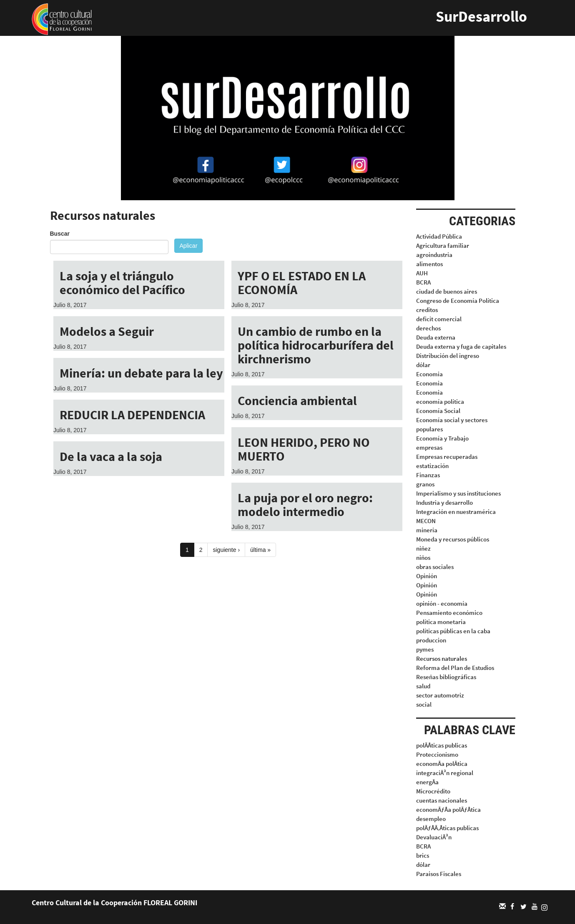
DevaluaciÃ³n (434, 837)
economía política (440, 402)
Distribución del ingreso (448, 356)
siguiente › (226, 550)
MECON (426, 521)
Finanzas (428, 475)
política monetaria (441, 622)
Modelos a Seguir (107, 331)
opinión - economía (442, 603)
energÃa (427, 782)
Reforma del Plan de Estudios (455, 668)
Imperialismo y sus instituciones (458, 493)
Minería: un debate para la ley (141, 373)
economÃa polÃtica (442, 764)
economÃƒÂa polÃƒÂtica (448, 809)
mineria (427, 530)
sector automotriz (440, 695)
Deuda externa (436, 337)
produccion (431, 640)
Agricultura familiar (443, 245)
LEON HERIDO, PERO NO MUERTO (304, 449)
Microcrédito (433, 791)
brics (423, 855)
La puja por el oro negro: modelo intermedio (305, 505)
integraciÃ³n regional (445, 773)
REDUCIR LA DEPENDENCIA (132, 415)
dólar (423, 365)
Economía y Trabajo (442, 438)
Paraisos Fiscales (439, 874)
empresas (429, 447)
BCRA (423, 282)
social (424, 704)
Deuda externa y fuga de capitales (461, 346)
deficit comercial (439, 319)
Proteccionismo (437, 754)
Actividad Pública (439, 236)
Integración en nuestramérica (456, 512)
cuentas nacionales (442, 800)
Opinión (427, 576)
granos (425, 484)
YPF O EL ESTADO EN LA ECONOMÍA (302, 283)
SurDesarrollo (481, 16)
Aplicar (189, 246)
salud (423, 686)
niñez (423, 548)
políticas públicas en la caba (453, 631)
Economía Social (438, 411)
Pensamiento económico (449, 613)
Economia (429, 374)
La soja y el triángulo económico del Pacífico (122, 283)
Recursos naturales (442, 658)
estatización (432, 466)
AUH (422, 273)
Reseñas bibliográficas (446, 677)
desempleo (431, 819)
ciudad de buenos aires (447, 291)
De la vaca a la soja (111, 456)
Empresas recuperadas (447, 457)
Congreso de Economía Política (458, 301)
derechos (428, 328)
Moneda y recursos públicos (453, 539)
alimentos (429, 264)
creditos (427, 310)
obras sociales (435, 567)
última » (260, 550)
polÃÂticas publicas (442, 745)
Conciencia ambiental (297, 400)
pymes (425, 649)
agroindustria (434, 255)
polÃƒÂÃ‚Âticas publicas (447, 828)
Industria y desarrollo (444, 502)
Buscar (60, 234)
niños (423, 558)
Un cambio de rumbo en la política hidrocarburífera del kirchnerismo (316, 345)
